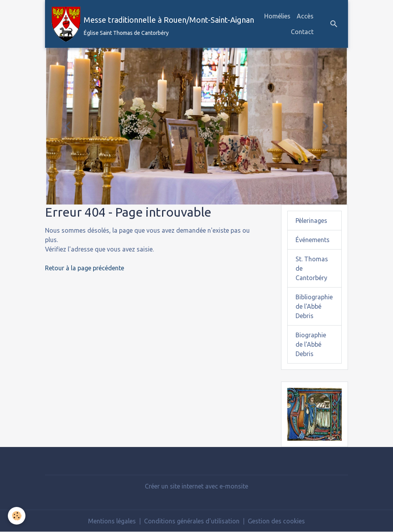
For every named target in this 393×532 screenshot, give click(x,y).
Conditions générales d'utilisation (192, 521)
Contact (302, 32)
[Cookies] (17, 516)
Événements (313, 240)
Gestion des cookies (276, 521)
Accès (305, 16)
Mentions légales (112, 521)
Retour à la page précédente (85, 268)
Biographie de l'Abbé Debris (311, 344)
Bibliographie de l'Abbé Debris (314, 306)
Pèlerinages (311, 221)
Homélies (277, 16)
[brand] (143, 24)
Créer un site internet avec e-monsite (196, 486)
